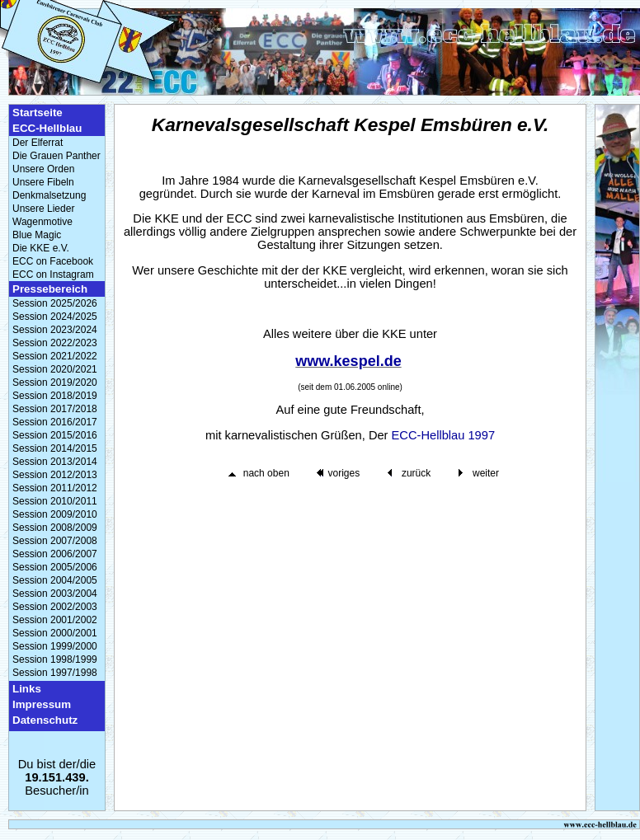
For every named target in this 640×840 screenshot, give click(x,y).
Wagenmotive (42, 222)
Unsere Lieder (43, 209)
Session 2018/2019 (55, 396)
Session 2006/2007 (55, 554)
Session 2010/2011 (55, 501)
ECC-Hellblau (47, 128)
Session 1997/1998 (55, 673)
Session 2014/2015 (55, 448)
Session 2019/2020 (55, 382)
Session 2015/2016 (55, 435)
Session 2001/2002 (55, 620)
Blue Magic (37, 235)
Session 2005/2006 (55, 567)
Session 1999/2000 (55, 646)
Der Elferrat (38, 143)
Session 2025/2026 (55, 303)
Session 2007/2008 (55, 541)
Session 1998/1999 (55, 659)
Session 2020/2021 (55, 369)
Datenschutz (45, 720)
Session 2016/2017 (55, 422)
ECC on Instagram (53, 275)
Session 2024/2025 (55, 317)
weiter (486, 473)
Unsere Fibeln (43, 182)
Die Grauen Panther (56, 156)
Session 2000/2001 (55, 633)
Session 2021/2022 (55, 356)
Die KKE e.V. (41, 248)
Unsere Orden (43, 169)
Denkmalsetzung (49, 195)
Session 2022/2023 (55, 343)
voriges (344, 473)
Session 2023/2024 (55, 330)
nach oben (266, 473)
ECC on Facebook (53, 261)
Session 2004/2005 (55, 580)
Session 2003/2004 (55, 594)
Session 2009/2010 (55, 514)
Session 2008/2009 (55, 528)
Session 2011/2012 (55, 488)
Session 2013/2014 (55, 462)
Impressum (42, 704)
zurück (416, 473)
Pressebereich (50, 289)
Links (27, 689)
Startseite (38, 113)
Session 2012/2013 (55, 475)
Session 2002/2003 (55, 607)
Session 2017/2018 (55, 409)
